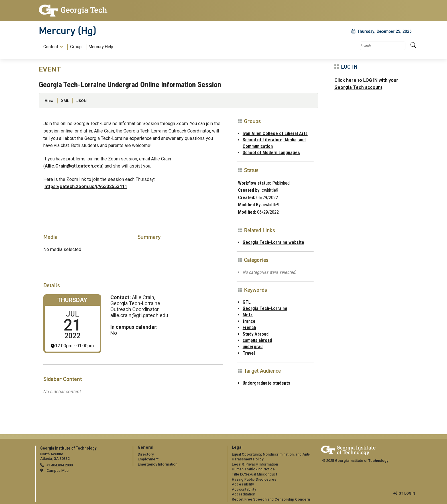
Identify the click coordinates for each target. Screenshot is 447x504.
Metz (248, 315)
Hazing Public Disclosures (254, 479)
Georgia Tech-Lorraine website (273, 242)
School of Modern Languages (271, 153)
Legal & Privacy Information (255, 464)
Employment (148, 459)
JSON (82, 101)
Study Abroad (256, 334)
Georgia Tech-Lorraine (265, 308)
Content (51, 47)
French (249, 328)
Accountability (244, 489)
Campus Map (58, 471)
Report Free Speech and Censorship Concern (271, 499)
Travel (249, 353)
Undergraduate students (266, 383)
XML (65, 101)
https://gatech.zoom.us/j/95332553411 (86, 186)
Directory (146, 454)
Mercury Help (101, 47)
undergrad (253, 347)
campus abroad (257, 340)
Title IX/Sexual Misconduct (254, 474)
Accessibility (243, 484)
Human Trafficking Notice (253, 469)
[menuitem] (77, 47)
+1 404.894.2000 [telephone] (59, 465)
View (49, 101)
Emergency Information (158, 464)
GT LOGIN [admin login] (407, 493)
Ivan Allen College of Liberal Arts (275, 133)
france (249, 321)
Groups (77, 47)
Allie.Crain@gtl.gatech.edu (73, 166)
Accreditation (243, 494)
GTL (247, 302)
